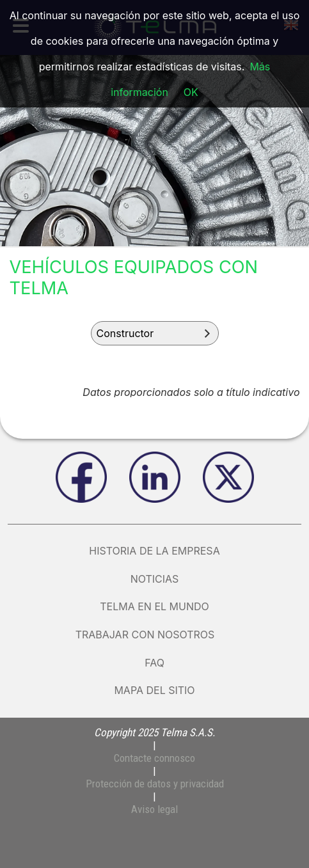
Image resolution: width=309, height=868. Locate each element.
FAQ (154, 663)
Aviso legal (154, 809)
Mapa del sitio (154, 690)
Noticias (155, 579)
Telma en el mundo (154, 606)
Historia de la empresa (154, 551)
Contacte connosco (154, 758)
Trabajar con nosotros (155, 635)
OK (191, 92)
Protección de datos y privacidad (155, 784)
